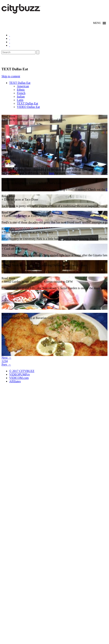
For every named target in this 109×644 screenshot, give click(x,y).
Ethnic (21, 90)
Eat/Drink (11, 61)
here (52, 173)
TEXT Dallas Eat (20, 83)
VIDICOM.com (19, 378)
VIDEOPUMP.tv (20, 374)
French (21, 93)
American (23, 86)
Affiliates (15, 381)
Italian (21, 97)
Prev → (6, 364)
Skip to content (11, 76)
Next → (6, 358)
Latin (20, 100)
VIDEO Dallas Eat (28, 107)
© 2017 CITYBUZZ (22, 371)
